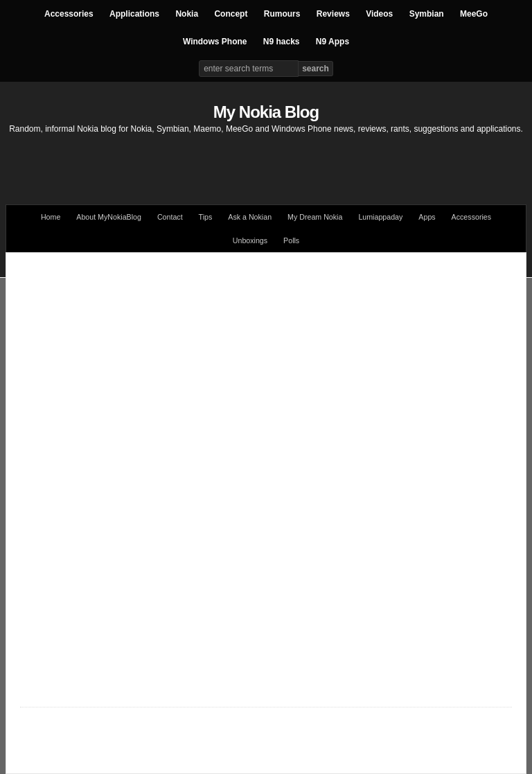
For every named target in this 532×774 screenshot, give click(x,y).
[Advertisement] (266, 163)
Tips (206, 217)
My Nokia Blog (266, 112)
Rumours (282, 14)
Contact (170, 217)
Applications (134, 14)
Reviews (333, 14)
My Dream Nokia (315, 217)
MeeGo (474, 14)
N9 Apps (332, 42)
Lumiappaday (380, 217)
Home (51, 217)
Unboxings (250, 240)
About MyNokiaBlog (109, 217)
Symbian (427, 14)
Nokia (187, 14)
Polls (291, 240)
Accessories (69, 14)
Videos (379, 14)
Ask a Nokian (250, 217)
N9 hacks (282, 42)
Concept (231, 14)
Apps (427, 217)
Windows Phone (215, 42)
